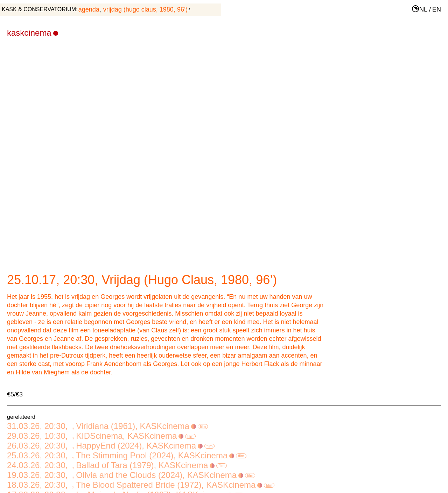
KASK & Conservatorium (39, 9)
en (437, 9)
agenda (89, 9)
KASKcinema (33, 33)
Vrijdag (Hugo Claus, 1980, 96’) (145, 9)
